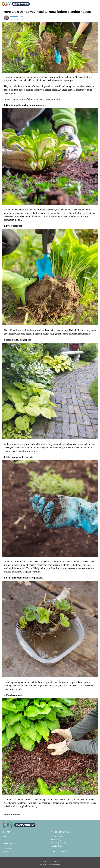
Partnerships (7, 848)
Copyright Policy (57, 846)
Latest (5, 837)
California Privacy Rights (60, 843)
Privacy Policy (56, 840)
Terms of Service (57, 837)
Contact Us (6, 851)
